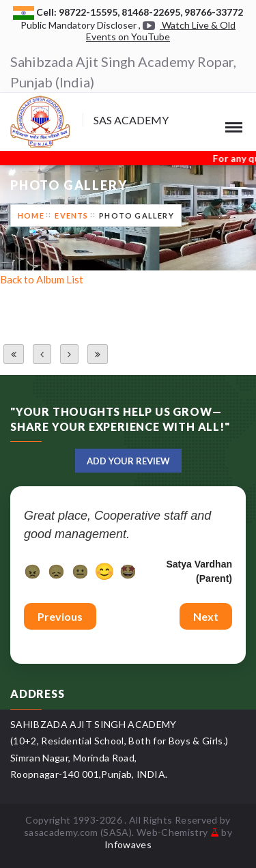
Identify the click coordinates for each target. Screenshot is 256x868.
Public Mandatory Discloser (79, 25)
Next (206, 616)
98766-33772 (214, 12)
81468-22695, (153, 12)
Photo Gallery (137, 215)
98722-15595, (90, 12)
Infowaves (128, 844)
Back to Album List (42, 279)
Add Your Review (128, 461)
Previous (60, 616)
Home (31, 215)
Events (71, 215)
